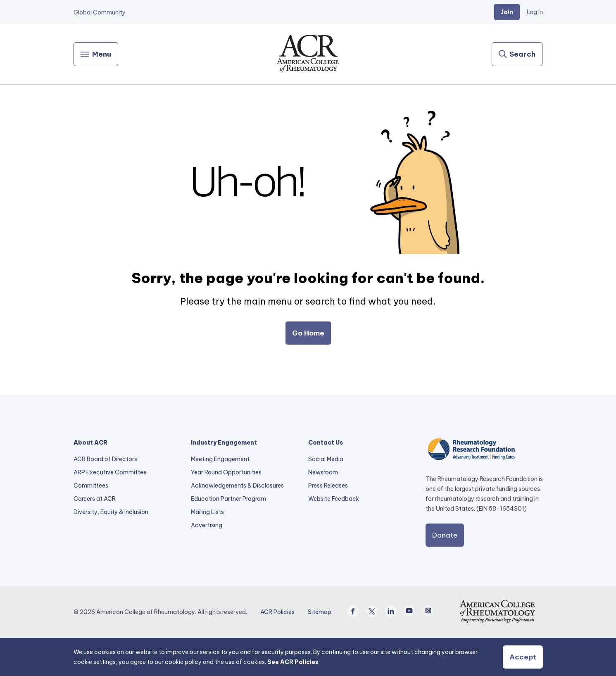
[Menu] (96, 54)
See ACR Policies (293, 662)
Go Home (308, 333)
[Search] (517, 54)
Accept (523, 657)
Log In (535, 12)
